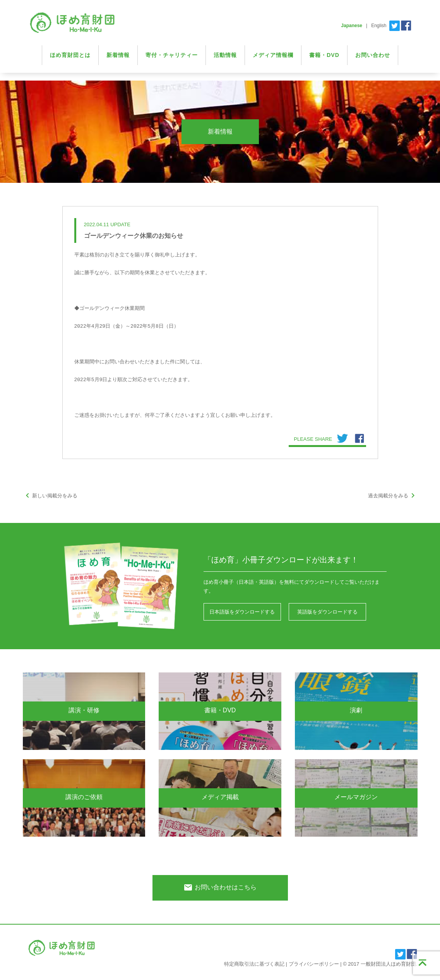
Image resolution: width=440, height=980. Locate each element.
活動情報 (225, 55)
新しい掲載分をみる (50, 496)
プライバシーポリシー (314, 964)
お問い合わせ (373, 55)
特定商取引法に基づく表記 (254, 964)
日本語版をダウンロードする (242, 612)
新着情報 (118, 55)
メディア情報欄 (273, 55)
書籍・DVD (324, 55)
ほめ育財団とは (70, 55)
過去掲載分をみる (393, 496)
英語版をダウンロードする (327, 612)
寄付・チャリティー (172, 55)
